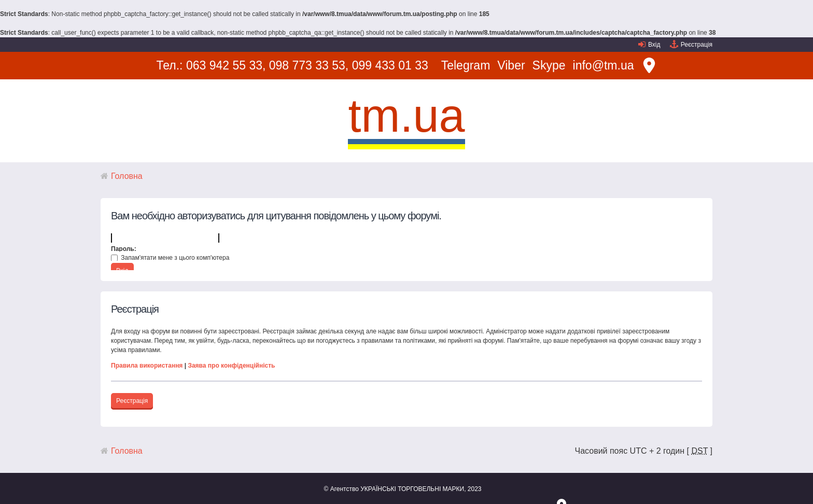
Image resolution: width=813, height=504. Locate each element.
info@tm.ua (604, 65)
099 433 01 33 (390, 65)
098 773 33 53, (309, 65)
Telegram (466, 65)
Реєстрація (697, 45)
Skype (549, 65)
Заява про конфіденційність (231, 366)
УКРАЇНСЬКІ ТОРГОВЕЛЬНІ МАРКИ (412, 489)
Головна (127, 176)
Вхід (654, 45)
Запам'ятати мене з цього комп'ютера (170, 258)
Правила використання (147, 366)
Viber (511, 65)
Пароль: (124, 249)
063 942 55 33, (226, 65)
